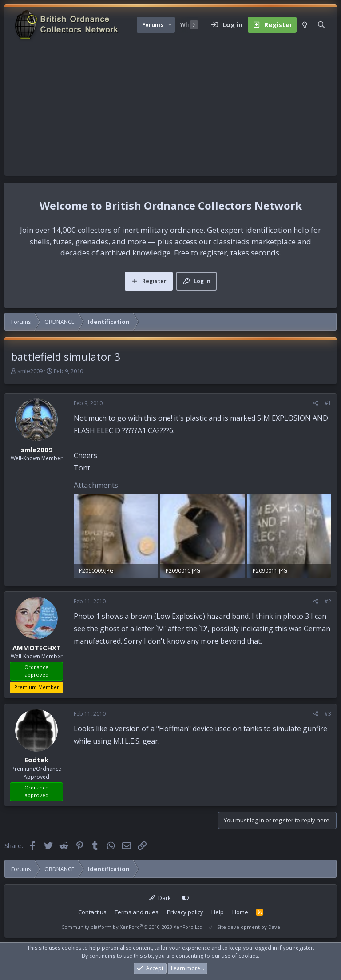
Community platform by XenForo (133, 927)
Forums (153, 25)
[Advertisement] (170, 109)
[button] (170, 25)
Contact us (92, 912)
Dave (274, 927)
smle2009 (30, 371)
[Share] (316, 403)
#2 (328, 601)
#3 (328, 714)
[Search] (321, 25)
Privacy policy (185, 912)
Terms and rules (137, 912)
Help (218, 912)
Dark (160, 898)
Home (240, 912)
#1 (328, 403)
